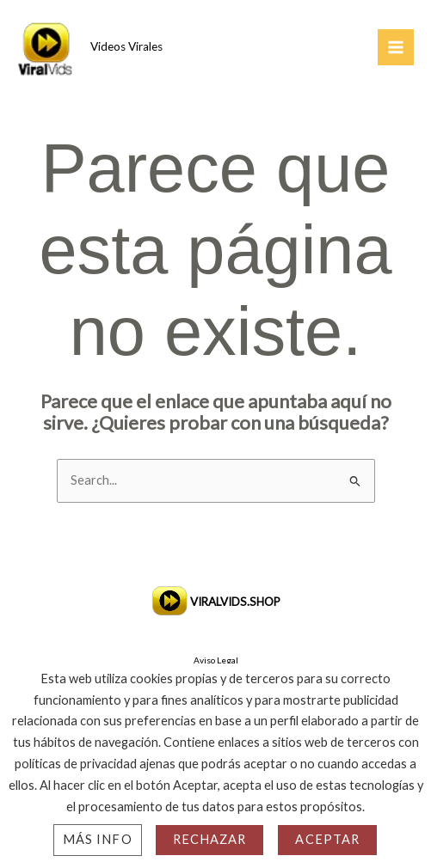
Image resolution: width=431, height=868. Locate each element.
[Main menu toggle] (396, 47)
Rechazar (210, 839)
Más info (98, 839)
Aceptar (327, 839)
